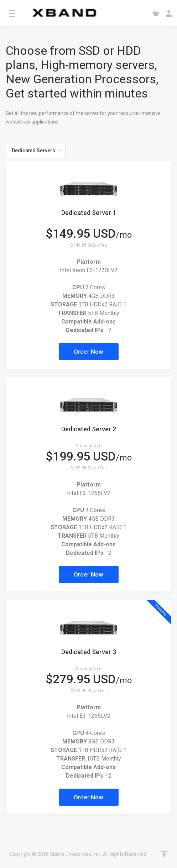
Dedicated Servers (37, 151)
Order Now (88, 352)
